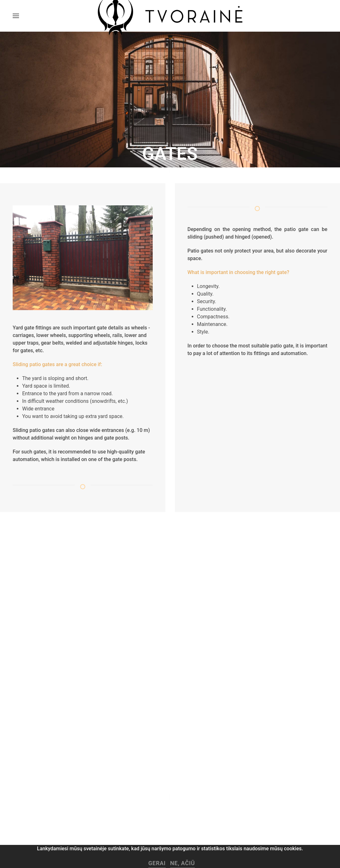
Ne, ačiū (183, 863)
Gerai (157, 863)
